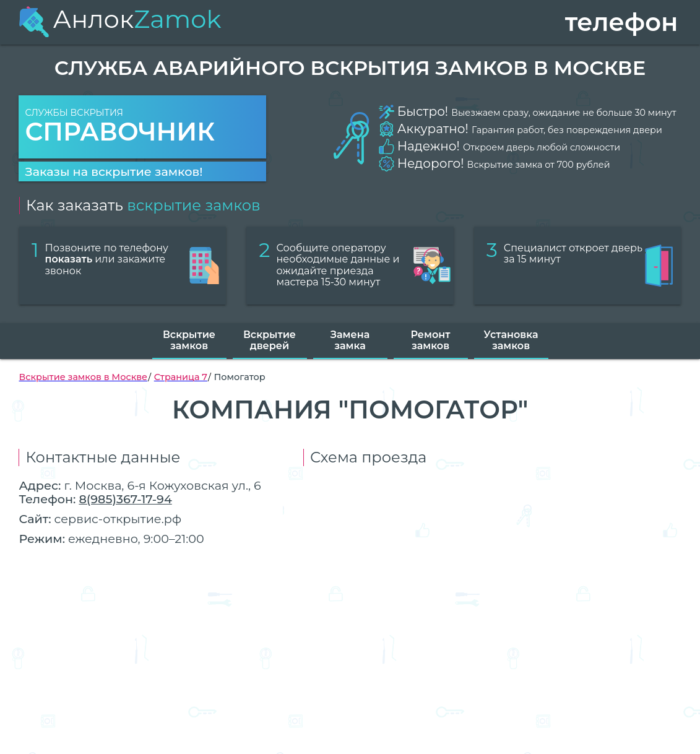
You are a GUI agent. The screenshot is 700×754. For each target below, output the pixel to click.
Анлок (120, 19)
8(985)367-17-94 (125, 499)
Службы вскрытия (142, 127)
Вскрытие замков (189, 340)
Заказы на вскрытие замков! (114, 171)
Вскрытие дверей (270, 340)
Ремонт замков (431, 340)
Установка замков (511, 340)
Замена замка (350, 340)
